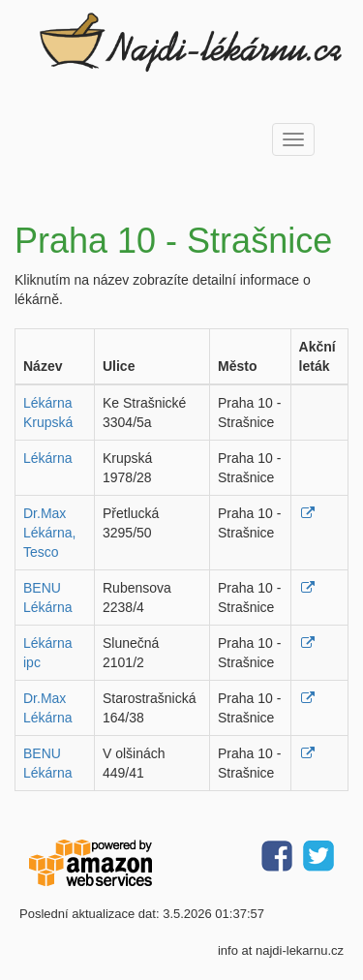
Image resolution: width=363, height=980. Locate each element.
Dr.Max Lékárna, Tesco (49, 533)
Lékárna (48, 458)
